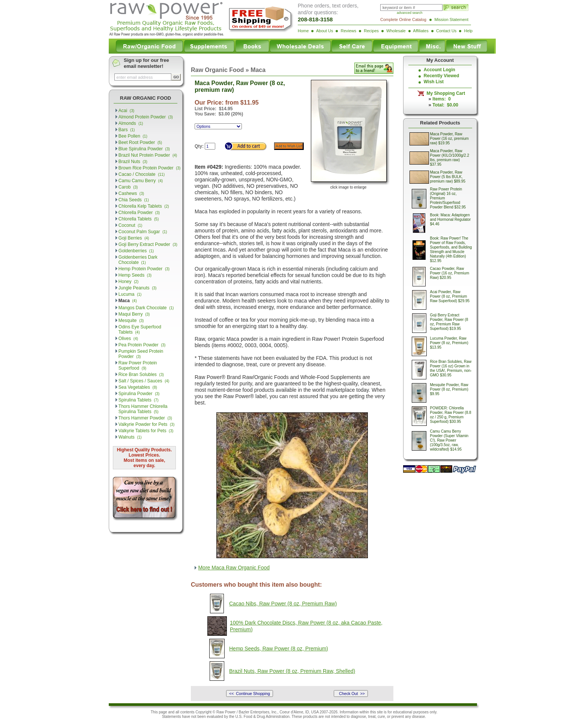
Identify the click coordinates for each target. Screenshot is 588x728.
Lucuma (130, 294)
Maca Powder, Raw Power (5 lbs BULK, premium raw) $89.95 (448, 177)
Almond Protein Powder (146, 117)
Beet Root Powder (140, 142)
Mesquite (131, 321)
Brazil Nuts (133, 162)
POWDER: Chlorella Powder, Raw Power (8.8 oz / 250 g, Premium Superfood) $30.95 (451, 415)
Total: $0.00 (445, 105)
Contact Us (446, 31)
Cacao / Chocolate (142, 174)
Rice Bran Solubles (141, 374)
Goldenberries (136, 251)
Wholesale (396, 31)
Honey (129, 282)
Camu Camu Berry (141, 181)
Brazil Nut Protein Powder (148, 155)
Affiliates (421, 31)
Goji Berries (134, 238)
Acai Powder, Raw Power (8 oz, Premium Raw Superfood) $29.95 (450, 296)
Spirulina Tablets (139, 400)
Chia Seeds (134, 200)
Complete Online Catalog (403, 19)
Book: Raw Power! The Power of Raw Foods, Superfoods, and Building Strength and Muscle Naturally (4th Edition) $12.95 (451, 249)
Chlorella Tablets (139, 219)
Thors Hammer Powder (145, 418)
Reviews (348, 31)
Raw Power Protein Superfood (138, 365)
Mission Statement (451, 19)
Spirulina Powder (139, 394)
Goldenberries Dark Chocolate (138, 260)
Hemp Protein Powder (144, 269)
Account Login (439, 70)
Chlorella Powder (139, 213)
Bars (127, 130)
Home (303, 31)
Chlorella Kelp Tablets (144, 206)
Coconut (130, 225)
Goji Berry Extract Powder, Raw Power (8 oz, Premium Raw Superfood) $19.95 (449, 322)
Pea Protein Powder (142, 345)
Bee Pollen (133, 136)
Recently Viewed (442, 76)
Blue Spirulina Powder (144, 149)
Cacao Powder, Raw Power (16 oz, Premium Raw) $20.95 (450, 273)
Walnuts (130, 437)
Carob (128, 187)
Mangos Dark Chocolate (146, 308)
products (310, 717)
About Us (325, 31)
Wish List (434, 82)
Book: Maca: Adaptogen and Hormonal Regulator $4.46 (451, 219)
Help (469, 31)
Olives (128, 339)
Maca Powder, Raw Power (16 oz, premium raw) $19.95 (449, 139)
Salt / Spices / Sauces (144, 381)
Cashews (131, 193)
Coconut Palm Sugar (143, 232)
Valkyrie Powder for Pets (146, 424)
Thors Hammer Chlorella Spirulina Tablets (143, 409)
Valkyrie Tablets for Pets (146, 431)
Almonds (131, 123)
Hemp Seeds (135, 275)
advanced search (410, 13)
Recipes (371, 31)
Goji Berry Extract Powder (148, 244)
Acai (126, 111)
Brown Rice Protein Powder (150, 168)
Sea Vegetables (138, 387)
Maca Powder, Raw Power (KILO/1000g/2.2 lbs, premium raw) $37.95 (450, 158)
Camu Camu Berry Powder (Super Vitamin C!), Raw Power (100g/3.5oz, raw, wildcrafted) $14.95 (449, 440)
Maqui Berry (134, 314)
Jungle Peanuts (138, 288)
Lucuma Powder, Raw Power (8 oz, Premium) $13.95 (449, 343)
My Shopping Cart (445, 93)
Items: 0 (442, 99)
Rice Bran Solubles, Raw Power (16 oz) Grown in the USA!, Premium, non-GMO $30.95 (451, 368)
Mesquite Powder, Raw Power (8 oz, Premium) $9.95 (449, 389)
